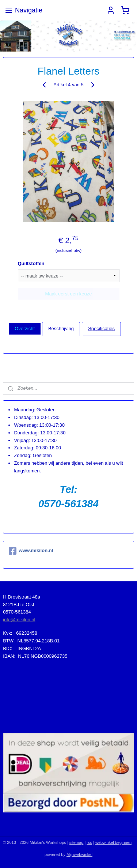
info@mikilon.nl (19, 620)
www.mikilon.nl (31, 551)
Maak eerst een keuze (69, 293)
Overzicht (25, 329)
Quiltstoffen (31, 263)
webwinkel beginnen (113, 842)
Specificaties (101, 329)
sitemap (77, 842)
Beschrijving (61, 329)
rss (89, 842)
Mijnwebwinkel (79, 854)
